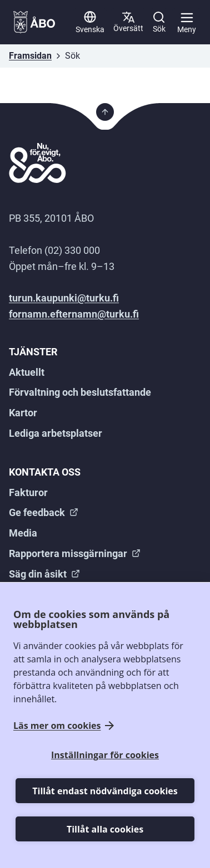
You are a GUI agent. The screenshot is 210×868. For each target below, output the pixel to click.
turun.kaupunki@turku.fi (64, 298)
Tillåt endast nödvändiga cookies (105, 791)
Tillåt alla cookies (105, 829)
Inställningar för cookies (105, 755)
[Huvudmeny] (187, 22)
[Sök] (159, 22)
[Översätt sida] (128, 22)
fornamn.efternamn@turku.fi (74, 314)
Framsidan (30, 56)
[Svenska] (90, 22)
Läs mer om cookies (57, 726)
